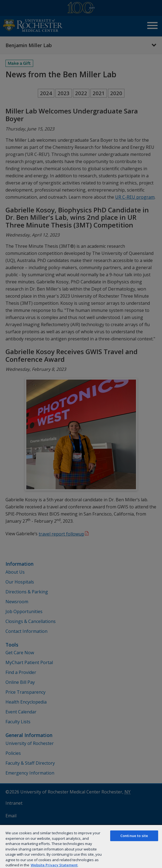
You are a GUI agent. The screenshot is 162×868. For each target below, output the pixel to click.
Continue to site (134, 836)
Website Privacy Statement (54, 865)
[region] (81, 846)
